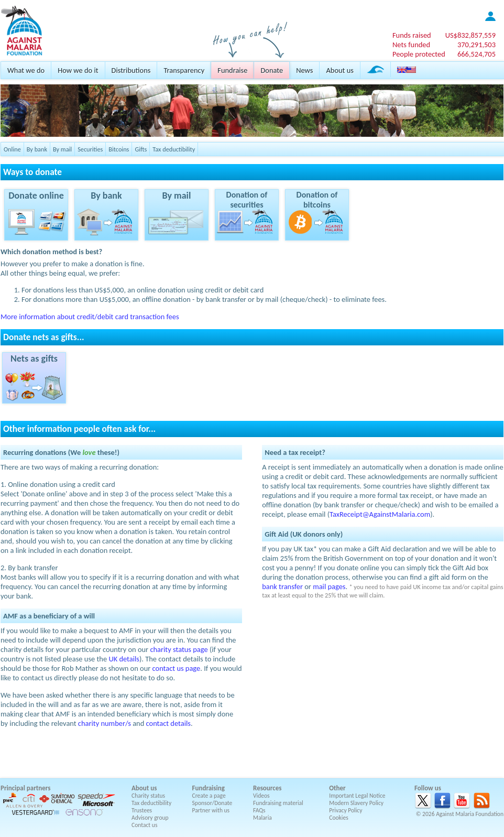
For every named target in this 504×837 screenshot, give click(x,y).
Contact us (144, 825)
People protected (419, 54)
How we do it (78, 70)
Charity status (148, 796)
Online (12, 149)
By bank (37, 149)
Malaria (262, 818)
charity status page (179, 649)
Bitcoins (119, 149)
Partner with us (211, 810)
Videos (261, 796)
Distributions (131, 70)
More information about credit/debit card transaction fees (90, 317)
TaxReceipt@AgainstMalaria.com (380, 514)
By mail (62, 149)
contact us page (177, 668)
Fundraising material (278, 803)
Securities (90, 149)
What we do (26, 70)
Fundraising (209, 788)
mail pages (329, 586)
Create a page (209, 796)
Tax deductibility (174, 149)
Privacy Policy (346, 810)
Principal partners (25, 788)
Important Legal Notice (357, 796)
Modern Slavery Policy (356, 803)
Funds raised (412, 35)
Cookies (339, 818)
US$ (470, 35)
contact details (168, 723)
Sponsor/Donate (212, 803)
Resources (267, 788)
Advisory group (150, 818)
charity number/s (105, 723)
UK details (124, 659)
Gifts (141, 149)
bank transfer (282, 586)
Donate (272, 70)
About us (339, 70)
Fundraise (232, 70)
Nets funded (411, 45)
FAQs (259, 810)
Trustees (142, 810)
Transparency (184, 70)
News (304, 70)
